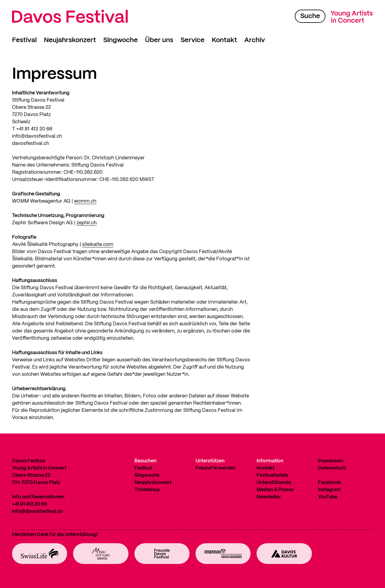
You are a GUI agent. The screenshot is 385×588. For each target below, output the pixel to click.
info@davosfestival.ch (37, 511)
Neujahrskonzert (70, 40)
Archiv (255, 40)
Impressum (331, 461)
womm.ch (85, 201)
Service (192, 40)
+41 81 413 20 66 (29, 504)
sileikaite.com (98, 245)
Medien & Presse (275, 490)
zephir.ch (86, 223)
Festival (24, 40)
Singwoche (120, 40)
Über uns (159, 40)
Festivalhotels (272, 475)
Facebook (329, 483)
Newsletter (269, 497)
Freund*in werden (216, 468)
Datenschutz (332, 468)
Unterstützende (274, 483)
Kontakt (224, 40)
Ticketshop (147, 490)
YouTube (328, 497)
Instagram (329, 490)
